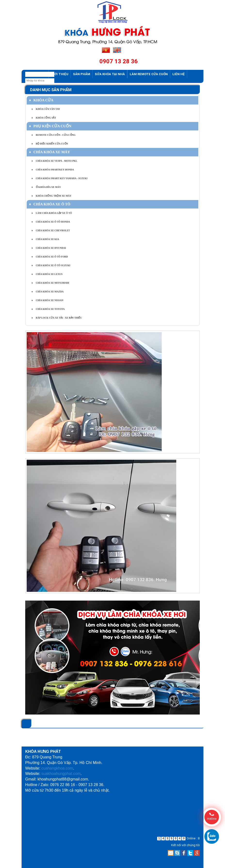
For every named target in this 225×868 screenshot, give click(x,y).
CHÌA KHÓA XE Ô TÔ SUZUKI (51, 265)
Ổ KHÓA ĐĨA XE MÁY (46, 187)
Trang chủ (37, 74)
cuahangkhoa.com (57, 768)
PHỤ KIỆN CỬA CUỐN (50, 126)
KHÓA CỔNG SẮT (44, 118)
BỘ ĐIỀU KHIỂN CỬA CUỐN (50, 144)
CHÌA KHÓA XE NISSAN (47, 300)
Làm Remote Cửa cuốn (149, 74)
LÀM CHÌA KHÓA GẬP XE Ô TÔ (52, 213)
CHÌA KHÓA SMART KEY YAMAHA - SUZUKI (60, 178)
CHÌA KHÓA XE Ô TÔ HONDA (51, 222)
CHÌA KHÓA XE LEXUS (47, 274)
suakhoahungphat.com (61, 774)
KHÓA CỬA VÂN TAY (46, 109)
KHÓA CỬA (41, 100)
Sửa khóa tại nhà (110, 74)
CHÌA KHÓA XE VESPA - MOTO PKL (54, 161)
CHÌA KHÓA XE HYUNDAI (49, 248)
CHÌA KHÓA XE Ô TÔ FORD (50, 257)
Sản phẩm (82, 74)
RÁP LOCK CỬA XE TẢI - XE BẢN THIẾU (57, 318)
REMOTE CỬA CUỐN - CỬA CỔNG (54, 135)
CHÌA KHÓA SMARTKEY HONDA (53, 170)
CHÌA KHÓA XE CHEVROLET (51, 230)
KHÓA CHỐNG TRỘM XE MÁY (52, 196)
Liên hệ (179, 74)
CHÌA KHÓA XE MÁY (50, 152)
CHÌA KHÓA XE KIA (45, 239)
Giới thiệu (60, 74)
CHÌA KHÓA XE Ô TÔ (50, 204)
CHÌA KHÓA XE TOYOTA (48, 309)
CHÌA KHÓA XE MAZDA (48, 292)
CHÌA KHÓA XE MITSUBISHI (50, 283)
